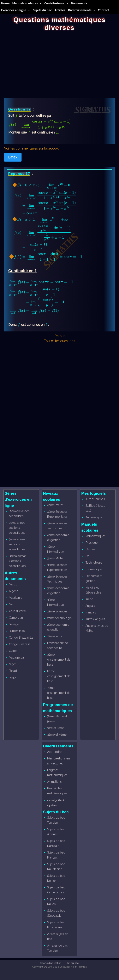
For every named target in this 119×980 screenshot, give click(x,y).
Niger (13, 664)
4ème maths (55, 505)
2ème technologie (59, 618)
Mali (12, 604)
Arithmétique (94, 517)
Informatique (94, 569)
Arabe (89, 599)
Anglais (90, 606)
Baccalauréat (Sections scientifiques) (17, 561)
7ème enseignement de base (59, 693)
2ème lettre (55, 636)
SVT (88, 556)
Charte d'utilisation (51, 963)
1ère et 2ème (56, 728)
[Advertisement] (60, 63)
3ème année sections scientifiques (17, 544)
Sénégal (14, 624)
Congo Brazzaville (21, 638)
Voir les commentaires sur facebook (31, 148)
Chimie (90, 549)
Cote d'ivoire (17, 611)
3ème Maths (55, 558)
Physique (92, 543)
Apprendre (54, 752)
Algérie (14, 591)
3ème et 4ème (57, 735)
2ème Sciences (57, 611)
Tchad (13, 671)
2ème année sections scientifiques (17, 528)
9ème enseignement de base (59, 660)
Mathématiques (96, 536)
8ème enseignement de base (59, 676)
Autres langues (95, 619)
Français (91, 612)
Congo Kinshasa (20, 644)
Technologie (94, 563)
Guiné (13, 651)
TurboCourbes (95, 499)
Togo (12, 677)
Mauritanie (16, 598)
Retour (60, 336)
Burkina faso (17, 631)
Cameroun (16, 618)
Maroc (13, 584)
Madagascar (17, 657)
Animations (55, 782)
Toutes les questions (59, 341)
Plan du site (72, 963)
